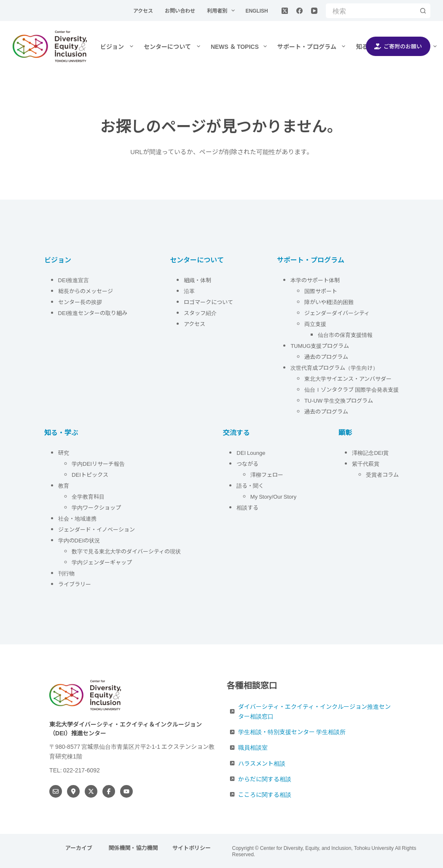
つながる (247, 463)
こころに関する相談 (265, 794)
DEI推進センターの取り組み (93, 313)
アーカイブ (79, 848)
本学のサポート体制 (315, 280)
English (256, 10)
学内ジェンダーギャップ (102, 562)
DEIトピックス (90, 474)
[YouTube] (314, 11)
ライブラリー (75, 584)
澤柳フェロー (267, 474)
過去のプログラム (326, 357)
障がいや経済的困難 (329, 302)
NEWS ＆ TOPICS (240, 46)
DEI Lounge (251, 453)
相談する (247, 507)
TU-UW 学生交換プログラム (339, 400)
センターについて (174, 46)
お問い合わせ (181, 10)
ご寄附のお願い (398, 46)
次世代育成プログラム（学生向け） (334, 367)
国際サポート (321, 291)
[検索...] (371, 11)
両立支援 (315, 324)
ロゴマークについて (209, 302)
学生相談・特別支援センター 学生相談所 (292, 732)
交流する (236, 432)
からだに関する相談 (265, 779)
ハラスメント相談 (262, 763)
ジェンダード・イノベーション (97, 529)
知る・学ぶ (61, 432)
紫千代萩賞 (366, 463)
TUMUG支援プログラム (320, 346)
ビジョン (118, 46)
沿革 (189, 291)
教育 (64, 485)
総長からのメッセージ (86, 291)
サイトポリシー (192, 848)
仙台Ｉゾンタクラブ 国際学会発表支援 (352, 389)
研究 (64, 453)
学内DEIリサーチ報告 (99, 463)
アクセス (144, 10)
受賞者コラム (382, 474)
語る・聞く (250, 485)
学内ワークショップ (96, 507)
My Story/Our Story (273, 496)
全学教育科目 (88, 496)
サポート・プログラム (313, 46)
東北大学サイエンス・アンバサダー (348, 378)
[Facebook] (299, 11)
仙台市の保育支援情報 (345, 335)
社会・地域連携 (77, 518)
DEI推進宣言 (74, 280)
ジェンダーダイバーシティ (337, 313)
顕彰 (345, 432)
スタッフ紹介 (200, 313)
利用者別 (223, 11)
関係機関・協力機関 (133, 848)
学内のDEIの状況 (79, 540)
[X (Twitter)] (285, 11)
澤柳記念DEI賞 (370, 453)
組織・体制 (197, 280)
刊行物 (66, 573)
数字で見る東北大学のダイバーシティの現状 (126, 551)
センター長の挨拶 (80, 302)
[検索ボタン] (423, 11)
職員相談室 (253, 748)
